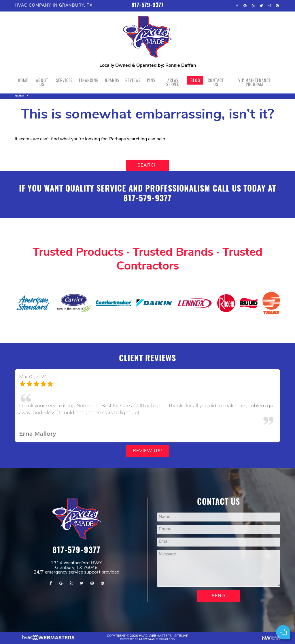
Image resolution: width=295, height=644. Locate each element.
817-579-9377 (147, 6)
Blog (195, 80)
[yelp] (253, 6)
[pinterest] (277, 6)
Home (23, 80)
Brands (112, 80)
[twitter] (261, 6)
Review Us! (147, 451)
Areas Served (173, 82)
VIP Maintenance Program (255, 82)
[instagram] (269, 6)
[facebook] (237, 6)
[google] (245, 6)
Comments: (214, 615)
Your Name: (214, 602)
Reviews (133, 80)
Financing (89, 80)
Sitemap (181, 636)
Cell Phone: (214, 608)
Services (64, 80)
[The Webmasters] (48, 640)
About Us (42, 82)
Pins (151, 80)
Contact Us (216, 82)
